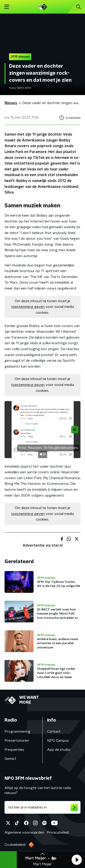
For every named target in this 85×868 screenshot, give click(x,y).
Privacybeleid (58, 832)
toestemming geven (28, 307)
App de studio (59, 750)
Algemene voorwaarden (24, 832)
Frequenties (14, 750)
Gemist (10, 759)
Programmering (17, 732)
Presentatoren (17, 741)
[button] (77, 860)
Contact (54, 732)
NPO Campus (58, 741)
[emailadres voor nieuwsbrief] (42, 807)
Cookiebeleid (15, 845)
